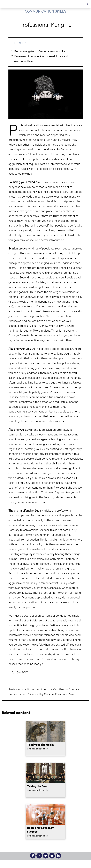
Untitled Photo (39, 689)
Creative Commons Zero (59, 694)
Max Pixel (58, 689)
